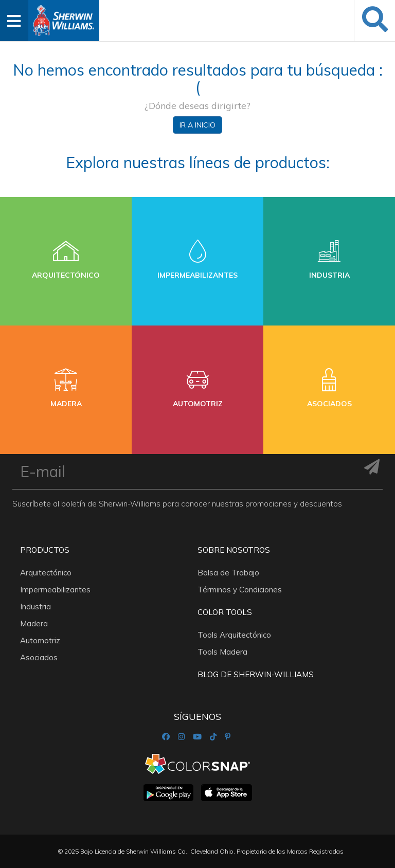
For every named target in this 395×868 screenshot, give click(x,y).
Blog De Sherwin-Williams (256, 674)
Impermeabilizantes (55, 590)
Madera (34, 623)
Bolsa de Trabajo (228, 573)
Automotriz (40, 640)
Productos (45, 550)
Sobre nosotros (234, 550)
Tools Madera (222, 652)
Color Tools (225, 612)
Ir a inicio (197, 125)
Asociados (39, 657)
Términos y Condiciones (240, 590)
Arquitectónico (46, 573)
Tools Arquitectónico (234, 635)
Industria (35, 607)
